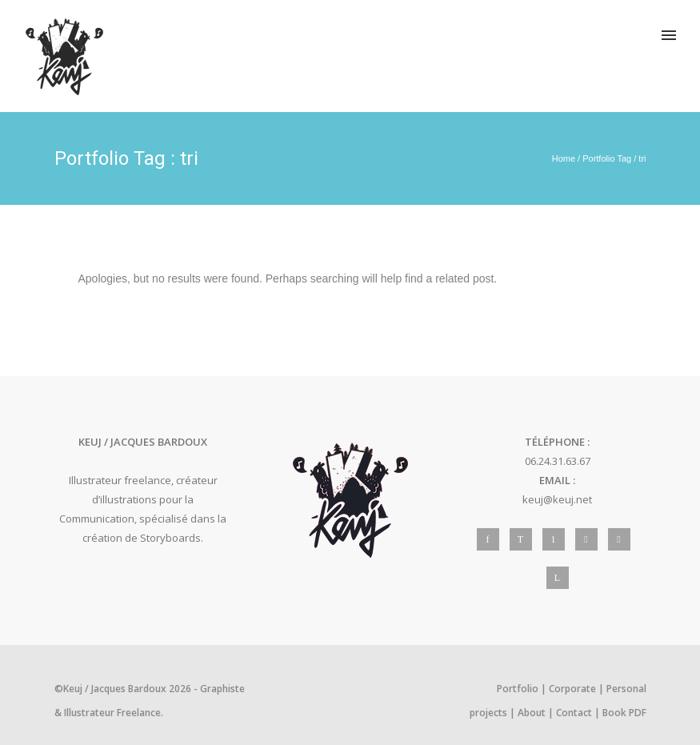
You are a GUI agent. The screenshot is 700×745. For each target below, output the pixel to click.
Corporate (572, 689)
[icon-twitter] (525, 539)
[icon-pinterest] (558, 539)
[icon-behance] (623, 539)
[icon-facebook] (492, 539)
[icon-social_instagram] (590, 539)
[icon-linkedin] (558, 578)
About (532, 713)
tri (642, 158)
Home (564, 158)
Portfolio (518, 689)
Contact (574, 713)
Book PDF (624, 713)
